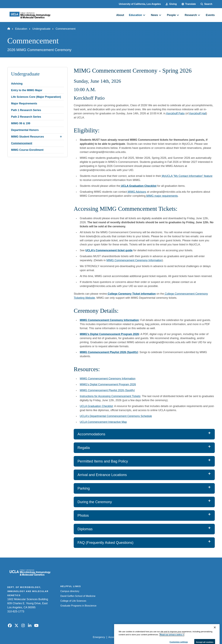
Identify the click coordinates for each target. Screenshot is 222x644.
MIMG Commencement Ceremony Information (134, 260)
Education (21, 29)
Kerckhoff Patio (175, 113)
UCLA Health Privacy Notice (165, 637)
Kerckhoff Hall (197, 113)
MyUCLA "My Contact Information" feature (187, 176)
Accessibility (115, 637)
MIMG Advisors (136, 192)
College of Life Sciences (73, 601)
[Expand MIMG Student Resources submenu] (61, 137)
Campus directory (70, 591)
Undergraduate (41, 29)
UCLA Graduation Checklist (96, 406)
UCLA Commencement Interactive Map (103, 422)
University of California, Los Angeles (140, 4)
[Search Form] (206, 4)
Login (186, 637)
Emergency (99, 637)
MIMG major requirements (162, 196)
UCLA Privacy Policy (136, 637)
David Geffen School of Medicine (78, 596)
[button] (189, 4)
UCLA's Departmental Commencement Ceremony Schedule (116, 416)
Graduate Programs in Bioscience (78, 606)
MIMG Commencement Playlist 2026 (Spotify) (107, 390)
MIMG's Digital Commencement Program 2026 (108, 384)
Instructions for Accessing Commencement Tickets (110, 396)
